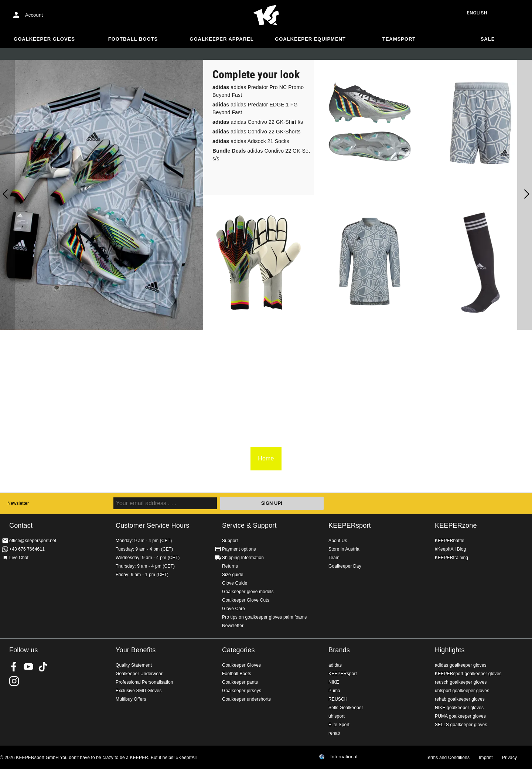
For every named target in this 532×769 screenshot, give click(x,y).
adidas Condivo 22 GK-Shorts (257, 132)
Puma (334, 691)
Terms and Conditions (448, 758)
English (477, 13)
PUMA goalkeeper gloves (460, 716)
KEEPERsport (350, 525)
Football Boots (133, 39)
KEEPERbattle (450, 541)
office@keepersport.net (33, 541)
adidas (335, 665)
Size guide (233, 575)
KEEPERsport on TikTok (43, 667)
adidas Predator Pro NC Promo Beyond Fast (258, 91)
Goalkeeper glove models (248, 592)
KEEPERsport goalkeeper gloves (468, 674)
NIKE (334, 682)
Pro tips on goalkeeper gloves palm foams (264, 617)
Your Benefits (136, 650)
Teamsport (399, 39)
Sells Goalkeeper (346, 708)
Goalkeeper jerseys (242, 691)
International (344, 757)
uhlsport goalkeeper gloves (462, 691)
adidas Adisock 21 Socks (251, 141)
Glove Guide (235, 583)
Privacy (509, 758)
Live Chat (19, 558)
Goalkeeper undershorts (246, 699)
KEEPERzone (456, 525)
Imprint (486, 758)
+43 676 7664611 (27, 549)
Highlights (450, 650)
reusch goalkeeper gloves (461, 682)
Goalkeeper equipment (310, 39)
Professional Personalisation (144, 682)
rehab (334, 733)
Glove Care (233, 609)
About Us (338, 541)
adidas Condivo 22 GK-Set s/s (261, 155)
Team (334, 558)
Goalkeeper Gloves (44, 39)
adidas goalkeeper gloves (461, 665)
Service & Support (249, 525)
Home (266, 15)
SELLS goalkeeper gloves (461, 725)
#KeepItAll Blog (450, 549)
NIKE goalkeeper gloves (459, 708)
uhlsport (337, 716)
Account (34, 15)
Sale (488, 39)
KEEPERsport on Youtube (28, 667)
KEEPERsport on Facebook (14, 667)
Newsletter (18, 503)
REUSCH (338, 699)
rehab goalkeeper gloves (460, 699)
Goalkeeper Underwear (139, 674)
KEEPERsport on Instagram (14, 681)
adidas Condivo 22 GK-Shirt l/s (258, 122)
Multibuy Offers (131, 699)
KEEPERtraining (451, 558)
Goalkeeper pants (240, 682)
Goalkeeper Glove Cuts (246, 600)
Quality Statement (134, 665)
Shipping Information (243, 558)
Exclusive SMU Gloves (139, 691)
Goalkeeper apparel (221, 39)
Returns (230, 566)
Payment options (239, 549)
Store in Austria (344, 549)
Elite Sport (339, 725)
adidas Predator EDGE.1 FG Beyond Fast (255, 108)
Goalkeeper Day (345, 566)
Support (230, 541)
